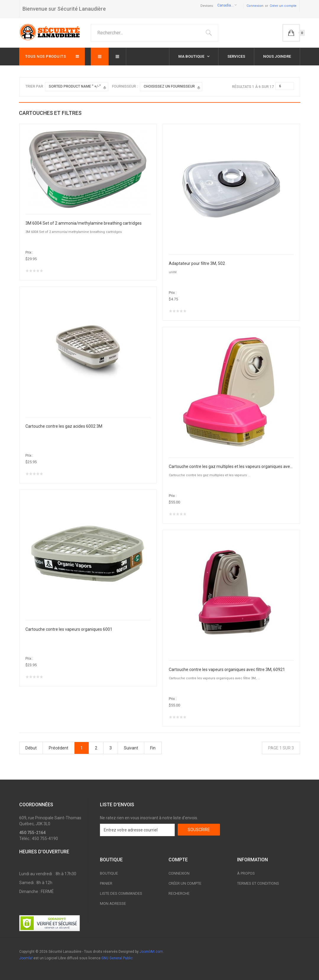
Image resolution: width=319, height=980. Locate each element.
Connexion (255, 6)
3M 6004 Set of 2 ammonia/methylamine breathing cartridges (84, 223)
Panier (106, 883)
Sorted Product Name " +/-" (75, 86)
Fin (153, 748)
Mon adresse (113, 903)
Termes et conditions (258, 883)
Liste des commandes (121, 893)
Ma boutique (192, 56)
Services (236, 56)
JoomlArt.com (151, 952)
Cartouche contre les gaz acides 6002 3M (64, 426)
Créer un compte (283, 6)
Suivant (131, 748)
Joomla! (26, 958)
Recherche (179, 893)
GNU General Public (117, 958)
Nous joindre (277, 56)
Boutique (109, 873)
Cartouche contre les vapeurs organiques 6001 (69, 629)
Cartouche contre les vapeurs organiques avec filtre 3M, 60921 (227, 670)
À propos (246, 873)
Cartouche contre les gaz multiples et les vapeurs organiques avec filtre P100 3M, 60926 (231, 466)
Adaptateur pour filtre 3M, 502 (197, 263)
